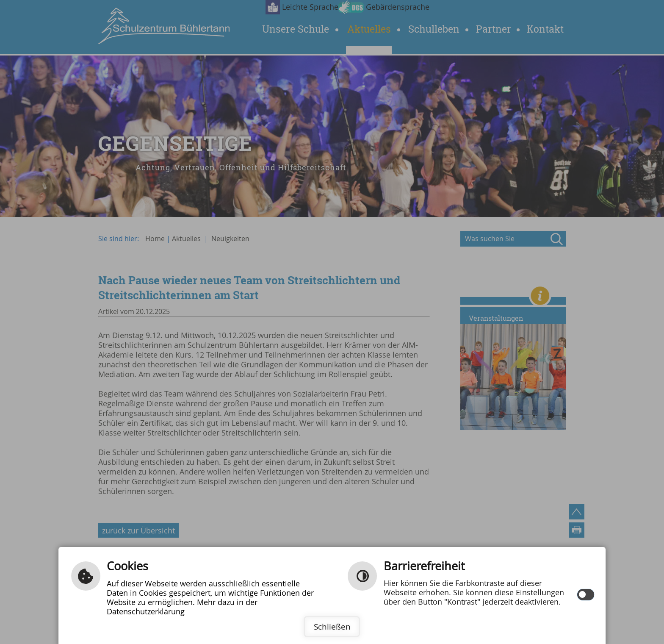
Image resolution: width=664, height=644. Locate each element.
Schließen (332, 627)
